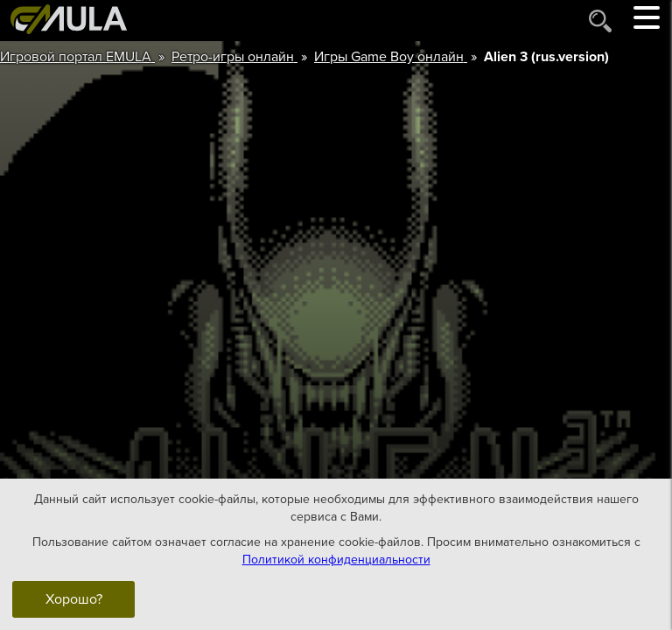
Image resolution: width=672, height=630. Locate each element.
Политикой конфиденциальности (336, 560)
